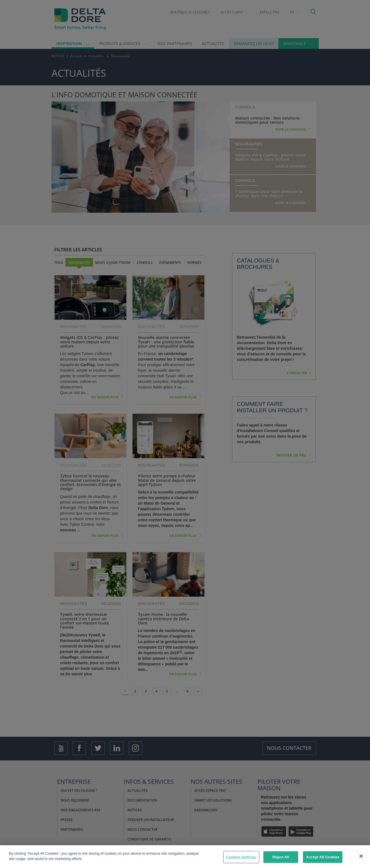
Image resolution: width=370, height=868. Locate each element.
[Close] (361, 857)
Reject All (281, 858)
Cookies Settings (241, 858)
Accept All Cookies (323, 858)
